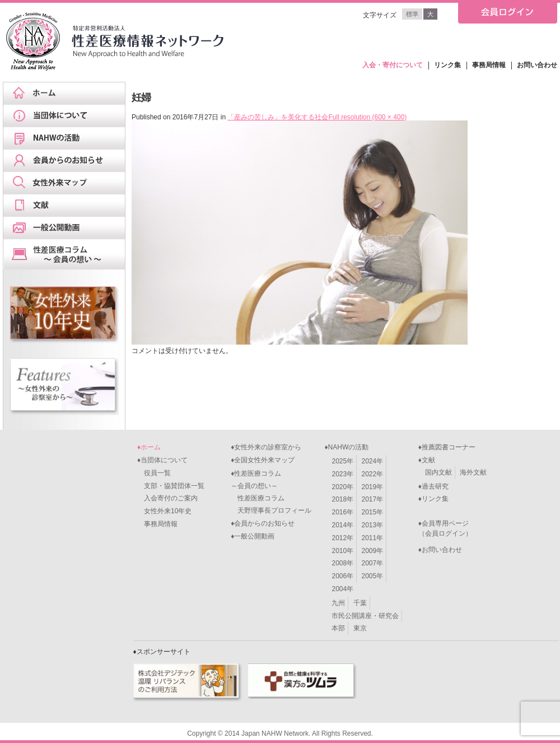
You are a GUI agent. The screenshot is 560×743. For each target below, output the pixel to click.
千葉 (360, 603)
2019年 (373, 487)
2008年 (342, 563)
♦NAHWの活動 (346, 447)
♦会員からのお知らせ (263, 523)
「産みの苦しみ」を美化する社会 (278, 117)
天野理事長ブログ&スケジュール (68, 254)
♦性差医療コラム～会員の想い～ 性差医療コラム (258, 486)
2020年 (342, 487)
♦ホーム (149, 447)
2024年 (373, 461)
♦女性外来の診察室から (266, 447)
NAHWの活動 (68, 138)
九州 (338, 603)
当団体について (68, 116)
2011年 (373, 538)
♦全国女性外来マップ (263, 460)
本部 (338, 628)
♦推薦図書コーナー (447, 447)
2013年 (373, 525)
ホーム (68, 94)
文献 (68, 206)
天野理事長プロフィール (271, 510)
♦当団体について (162, 460)
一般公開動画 (68, 228)
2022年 (373, 474)
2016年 (342, 512)
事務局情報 (489, 65)
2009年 (373, 551)
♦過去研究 (433, 486)
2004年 (342, 589)
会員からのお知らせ (68, 161)
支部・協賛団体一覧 (171, 486)
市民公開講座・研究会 (365, 616)
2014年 (342, 525)
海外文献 (473, 472)
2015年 (373, 512)
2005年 (373, 576)
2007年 (373, 563)
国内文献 (438, 472)
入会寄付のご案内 (167, 498)
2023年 (342, 474)
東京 (360, 628)
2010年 (342, 551)
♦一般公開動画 (253, 536)
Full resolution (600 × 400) (367, 117)
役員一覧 (154, 473)
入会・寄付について (393, 65)
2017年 (373, 499)
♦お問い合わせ (440, 550)
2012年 (342, 538)
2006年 (342, 576)
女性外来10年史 (164, 511)
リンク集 (447, 65)
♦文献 (427, 460)
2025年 (342, 461)
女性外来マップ (68, 183)
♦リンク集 (433, 499)
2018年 (342, 499)
